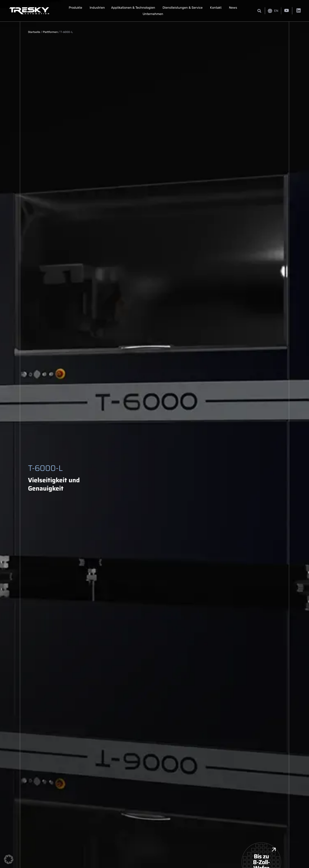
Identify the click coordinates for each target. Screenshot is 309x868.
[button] (259, 11)
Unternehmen (153, 14)
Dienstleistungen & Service (183, 8)
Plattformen (50, 32)
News (233, 8)
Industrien (97, 8)
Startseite (34, 32)
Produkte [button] (75, 8)
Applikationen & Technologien (133, 8)
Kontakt (216, 8)
